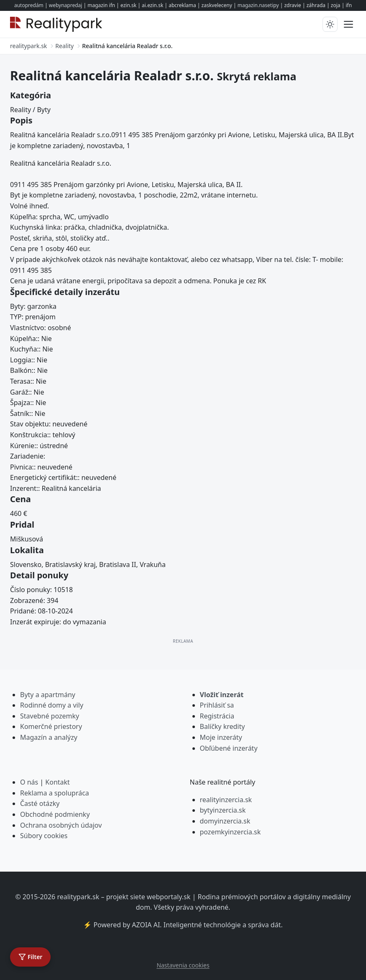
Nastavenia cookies (183, 965)
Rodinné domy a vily (52, 705)
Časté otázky (40, 803)
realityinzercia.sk (226, 800)
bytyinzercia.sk (223, 810)
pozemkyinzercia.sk (230, 832)
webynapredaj (66, 5)
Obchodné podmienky (55, 814)
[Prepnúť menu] (348, 24)
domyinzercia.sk (225, 821)
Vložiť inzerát (222, 695)
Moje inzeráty (221, 737)
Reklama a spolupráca (55, 793)
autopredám (29, 5)
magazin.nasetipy (258, 5)
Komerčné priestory (51, 726)
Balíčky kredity (223, 726)
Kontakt (58, 782)
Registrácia (217, 716)
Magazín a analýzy (49, 737)
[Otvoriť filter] (30, 957)
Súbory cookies (44, 836)
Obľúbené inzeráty (229, 748)
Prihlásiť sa (217, 705)
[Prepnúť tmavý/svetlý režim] (330, 24)
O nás (29, 782)
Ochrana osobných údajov (61, 825)
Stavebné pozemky (50, 716)
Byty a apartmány (48, 695)
